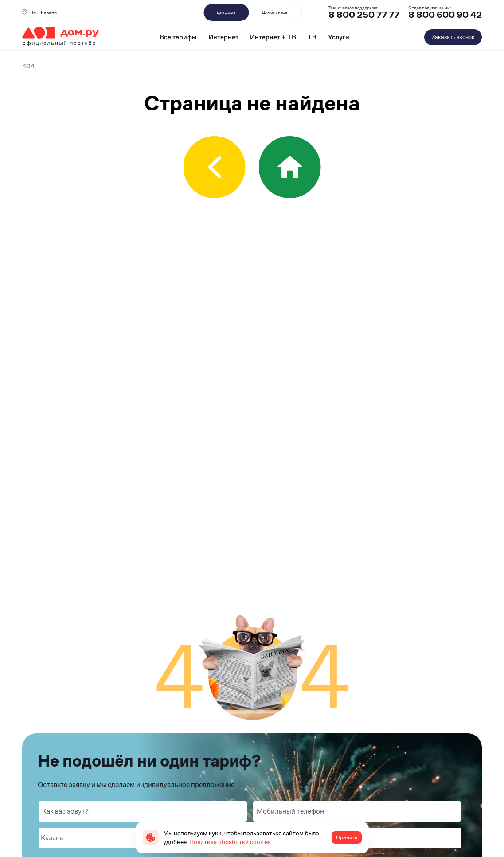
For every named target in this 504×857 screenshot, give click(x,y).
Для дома (226, 12)
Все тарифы (178, 37)
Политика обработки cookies (230, 842)
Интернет (223, 37)
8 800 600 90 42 (445, 15)
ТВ (312, 37)
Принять (347, 837)
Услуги (339, 37)
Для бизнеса (275, 12)
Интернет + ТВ (273, 37)
